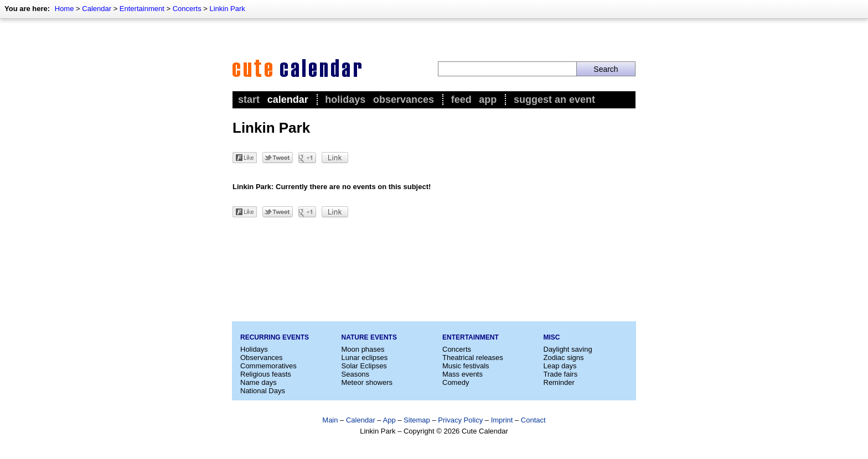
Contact (533, 420)
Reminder (559, 382)
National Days (263, 391)
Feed (461, 100)
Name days (259, 382)
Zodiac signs (564, 358)
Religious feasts (266, 374)
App (488, 100)
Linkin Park (227, 9)
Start (249, 100)
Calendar (97, 9)
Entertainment (142, 9)
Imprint (502, 420)
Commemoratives (268, 366)
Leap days (560, 366)
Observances (404, 100)
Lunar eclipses (365, 358)
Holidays (345, 100)
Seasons (356, 374)
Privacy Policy (460, 420)
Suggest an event (554, 100)
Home (64, 9)
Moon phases (363, 349)
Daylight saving (568, 349)
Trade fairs (561, 374)
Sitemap (417, 420)
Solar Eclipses (364, 366)
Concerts (187, 9)
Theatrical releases (473, 358)
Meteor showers (367, 382)
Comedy (456, 382)
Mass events (463, 374)
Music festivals (466, 366)
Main (330, 420)
